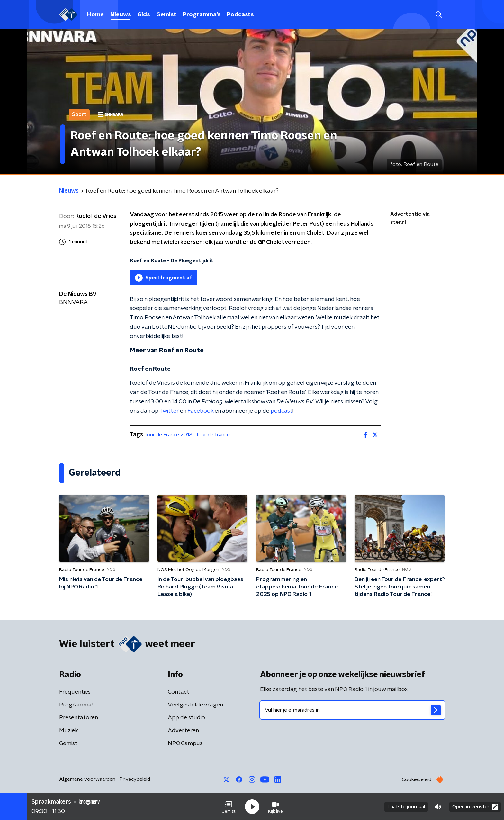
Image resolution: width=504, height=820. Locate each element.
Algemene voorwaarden (87, 779)
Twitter (169, 411)
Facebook (200, 411)
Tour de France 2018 (168, 435)
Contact (179, 692)
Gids (144, 15)
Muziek (69, 731)
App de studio (186, 718)
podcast (282, 411)
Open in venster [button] (475, 806)
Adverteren (183, 731)
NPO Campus (185, 743)
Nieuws (121, 15)
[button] (229, 806)
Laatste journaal (406, 806)
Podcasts (240, 15)
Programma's (202, 15)
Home (95, 15)
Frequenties (75, 692)
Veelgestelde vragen (195, 705)
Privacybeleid (135, 779)
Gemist (166, 15)
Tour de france (213, 435)
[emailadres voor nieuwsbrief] (352, 710)
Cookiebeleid (417, 779)
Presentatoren (79, 718)
